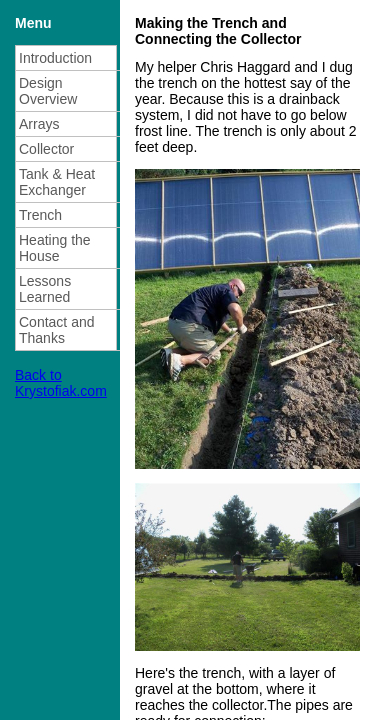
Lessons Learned (45, 289)
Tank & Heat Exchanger (57, 182)
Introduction (55, 58)
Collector (46, 149)
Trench (40, 215)
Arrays (39, 124)
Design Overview (48, 91)
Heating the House (55, 248)
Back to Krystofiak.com (61, 383)
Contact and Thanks (57, 330)
